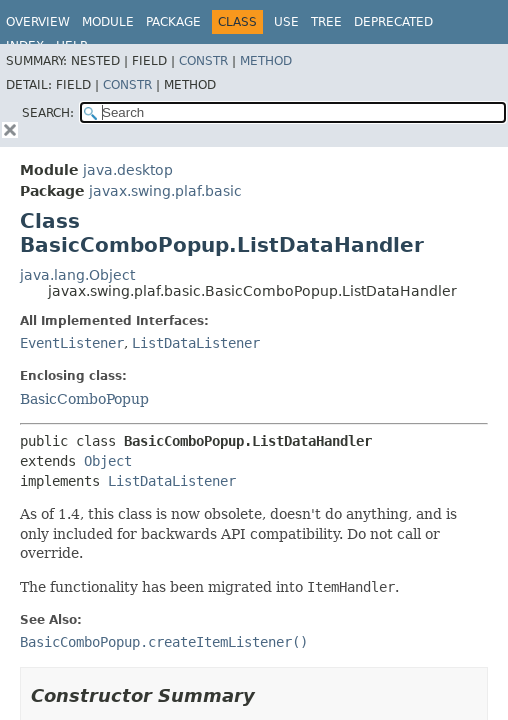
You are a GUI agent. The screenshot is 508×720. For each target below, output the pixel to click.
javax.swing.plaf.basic (165, 191)
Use (286, 22)
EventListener (72, 343)
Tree (326, 22)
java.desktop (128, 170)
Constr (203, 61)
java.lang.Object (77, 275)
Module (108, 22)
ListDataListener (196, 343)
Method (266, 61)
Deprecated (393, 22)
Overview (38, 22)
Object (108, 461)
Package (173, 22)
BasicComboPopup (84, 399)
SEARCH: (48, 113)
